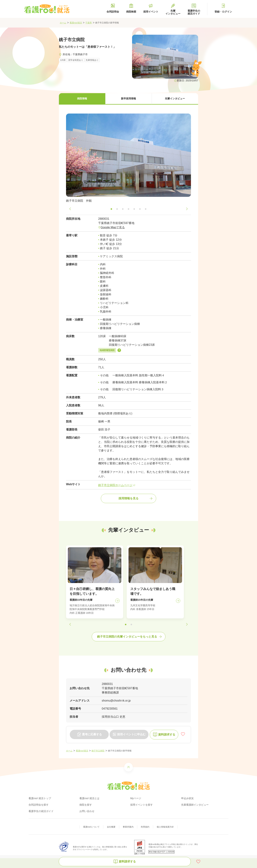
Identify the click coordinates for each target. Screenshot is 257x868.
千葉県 (89, 23)
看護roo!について (91, 827)
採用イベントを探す (142, 805)
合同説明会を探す (39, 805)
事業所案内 (128, 827)
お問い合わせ (87, 811)
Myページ (136, 798)
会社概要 (111, 827)
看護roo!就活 (76, 23)
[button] (82, 99)
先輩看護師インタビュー (195, 805)
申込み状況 (187, 798)
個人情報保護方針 (165, 827)
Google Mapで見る (113, 227)
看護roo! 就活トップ (40, 798)
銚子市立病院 (98, 751)
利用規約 (145, 827)
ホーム (63, 23)
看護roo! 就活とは (89, 798)
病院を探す (86, 805)
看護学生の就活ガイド (41, 811)
